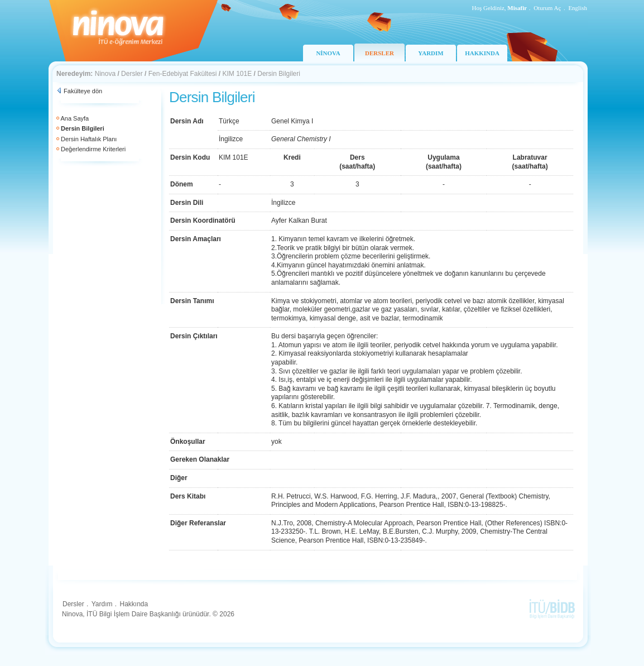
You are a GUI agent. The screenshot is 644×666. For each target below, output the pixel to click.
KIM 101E (237, 74)
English (578, 8)
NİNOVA (328, 53)
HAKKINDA (482, 53)
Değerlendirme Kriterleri (93, 149)
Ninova (105, 74)
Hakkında (134, 604)
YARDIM (431, 53)
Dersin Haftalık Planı (89, 139)
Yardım (102, 604)
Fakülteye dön (83, 91)
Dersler (132, 74)
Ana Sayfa (75, 118)
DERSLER (379, 53)
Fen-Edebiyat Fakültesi (183, 74)
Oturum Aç (547, 8)
